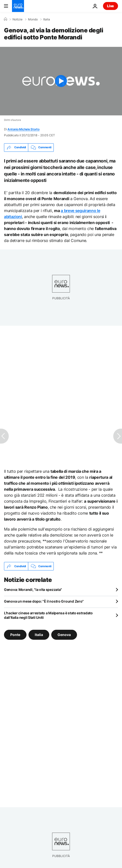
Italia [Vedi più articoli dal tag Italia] (39, 635)
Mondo (33, 19)
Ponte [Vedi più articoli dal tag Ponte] (15, 635)
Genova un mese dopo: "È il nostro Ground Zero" (44, 601)
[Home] (5, 19)
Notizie (17, 19)
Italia (47, 19)
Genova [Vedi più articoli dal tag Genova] (64, 635)
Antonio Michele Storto (23, 129)
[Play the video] (61, 81)
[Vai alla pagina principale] (18, 6)
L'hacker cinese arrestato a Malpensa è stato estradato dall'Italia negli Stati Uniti (48, 615)
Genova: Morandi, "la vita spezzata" (33, 590)
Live (110, 6)
